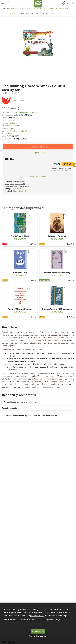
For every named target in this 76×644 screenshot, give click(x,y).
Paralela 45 (13, 123)
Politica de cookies (18, 620)
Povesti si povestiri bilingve (20, 131)
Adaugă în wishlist (38, 153)
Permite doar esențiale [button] (38, 636)
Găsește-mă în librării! (38, 177)
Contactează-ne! (20, 191)
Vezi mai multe (14, 100)
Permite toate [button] (38, 631)
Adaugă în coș (38, 147)
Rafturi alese (32, 112)
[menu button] (3, 3)
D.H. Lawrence (14, 93)
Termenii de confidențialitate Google (45, 620)
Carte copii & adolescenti (29, 8)
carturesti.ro (12, 8)
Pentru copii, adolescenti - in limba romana (55, 8)
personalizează (37, 616)
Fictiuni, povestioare (11, 14)
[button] (20, 3)
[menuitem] (63, 3)
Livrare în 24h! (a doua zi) (62, 171)
